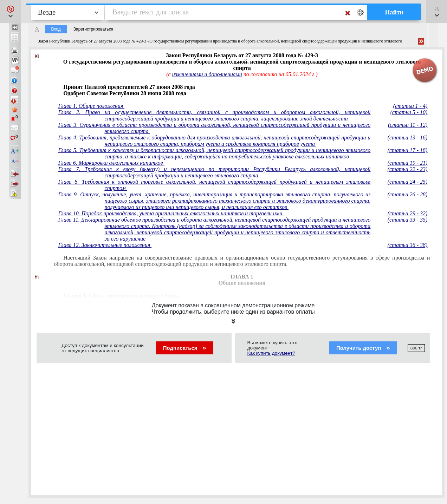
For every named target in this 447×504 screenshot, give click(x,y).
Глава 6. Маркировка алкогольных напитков (111, 163)
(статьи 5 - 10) (409, 112)
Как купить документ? (271, 353)
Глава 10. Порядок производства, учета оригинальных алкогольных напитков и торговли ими (171, 213)
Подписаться (185, 348)
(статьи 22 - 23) (408, 169)
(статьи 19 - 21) (408, 163)
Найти (394, 12)
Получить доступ (363, 348)
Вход (56, 29)
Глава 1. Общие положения (92, 106)
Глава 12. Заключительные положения (105, 245)
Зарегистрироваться (93, 29)
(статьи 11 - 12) (408, 125)
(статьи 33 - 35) (408, 220)
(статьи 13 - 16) (408, 138)
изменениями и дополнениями (207, 74)
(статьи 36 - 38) (408, 245)
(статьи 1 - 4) (410, 106)
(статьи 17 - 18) (408, 150)
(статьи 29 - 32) (408, 213)
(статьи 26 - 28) (408, 194)
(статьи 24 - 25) (408, 182)
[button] (10, 12)
